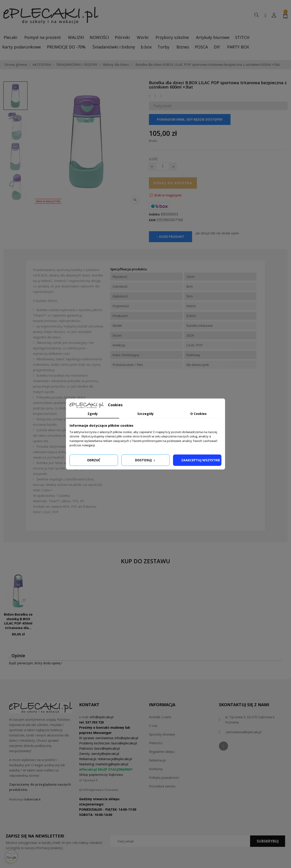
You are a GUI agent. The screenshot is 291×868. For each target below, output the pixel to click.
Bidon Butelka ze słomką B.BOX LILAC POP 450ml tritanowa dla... (18, 621)
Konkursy (156, 769)
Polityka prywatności (164, 778)
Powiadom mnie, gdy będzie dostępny (190, 119)
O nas (153, 726)
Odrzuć (94, 460)
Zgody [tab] (93, 414)
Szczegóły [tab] (145, 414)
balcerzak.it (33, 799)
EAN (152, 220)
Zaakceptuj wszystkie (201, 460)
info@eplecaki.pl (102, 717)
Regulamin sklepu (162, 752)
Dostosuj (145, 460)
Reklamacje (157, 760)
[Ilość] (163, 166)
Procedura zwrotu (162, 786)
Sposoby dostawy (162, 734)
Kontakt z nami (160, 717)
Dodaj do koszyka (173, 183)
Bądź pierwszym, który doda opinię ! (35, 663)
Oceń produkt (171, 237)
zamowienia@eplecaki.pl (244, 732)
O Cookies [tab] (198, 414)
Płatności (156, 743)
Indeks (154, 214)
